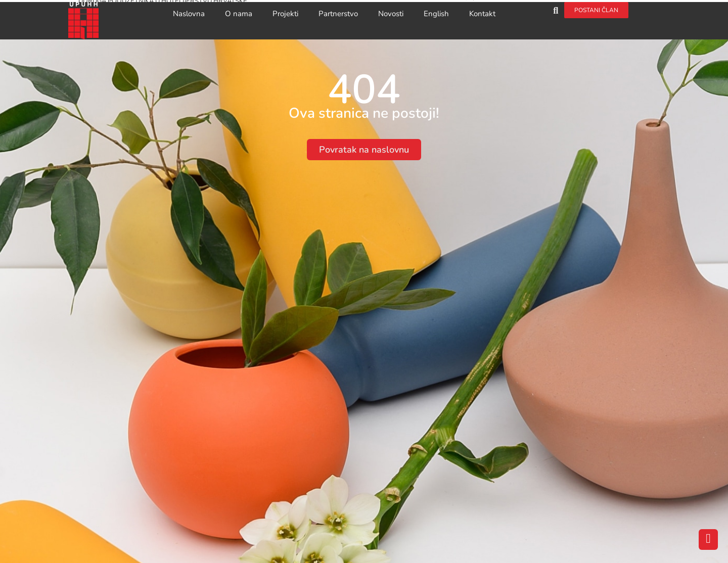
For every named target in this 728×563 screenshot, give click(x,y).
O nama (239, 14)
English (436, 14)
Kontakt (482, 14)
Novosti (391, 14)
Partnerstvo (338, 14)
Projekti (285, 14)
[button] (556, 10)
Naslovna (189, 14)
